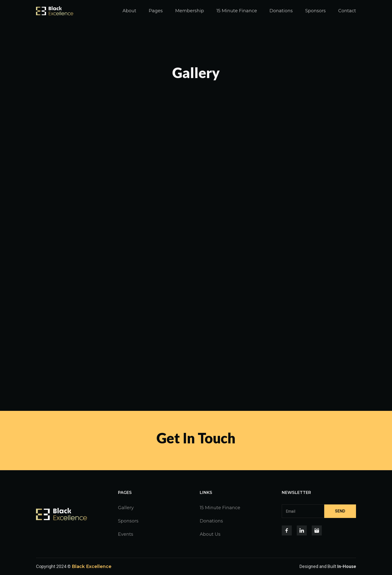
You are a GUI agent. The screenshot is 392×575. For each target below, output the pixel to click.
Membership (190, 11)
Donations (281, 11)
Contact (347, 11)
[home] (55, 11)
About (129, 11)
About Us (210, 534)
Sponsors (315, 11)
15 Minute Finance (237, 11)
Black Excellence (92, 566)
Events (126, 534)
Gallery (126, 508)
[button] (156, 11)
